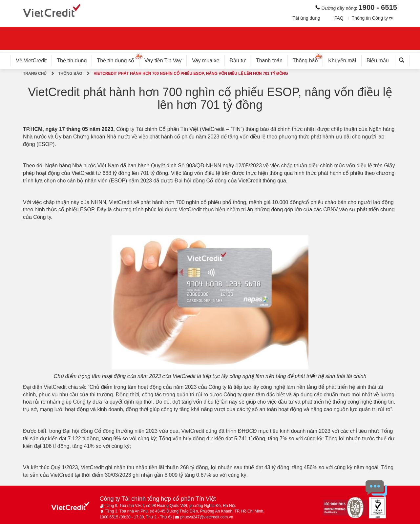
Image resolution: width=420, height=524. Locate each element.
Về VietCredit (31, 61)
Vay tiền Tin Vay (166, 59)
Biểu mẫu (378, 61)
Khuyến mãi (342, 61)
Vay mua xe (206, 61)
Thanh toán (269, 61)
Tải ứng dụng (306, 18)
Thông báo (308, 59)
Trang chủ (35, 73)
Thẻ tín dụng (72, 61)
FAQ (339, 18)
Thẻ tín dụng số (118, 59)
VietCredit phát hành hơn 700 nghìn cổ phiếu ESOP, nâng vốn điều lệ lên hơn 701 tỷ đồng (191, 73)
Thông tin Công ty (370, 18)
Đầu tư (238, 61)
